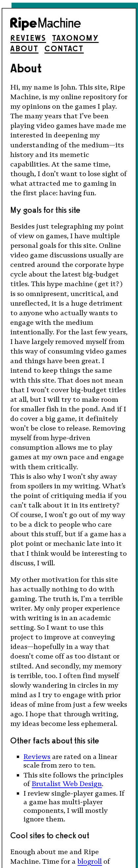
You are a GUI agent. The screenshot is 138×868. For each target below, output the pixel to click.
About (24, 48)
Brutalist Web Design (67, 784)
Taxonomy (75, 38)
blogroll (90, 861)
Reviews (28, 38)
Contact (64, 48)
